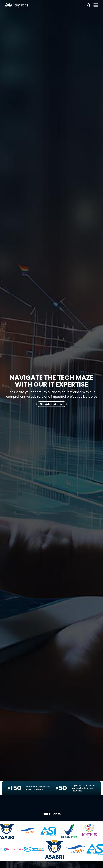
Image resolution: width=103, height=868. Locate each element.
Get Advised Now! (52, 404)
